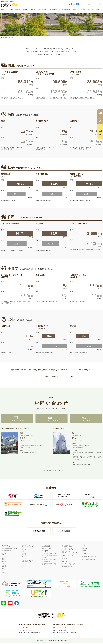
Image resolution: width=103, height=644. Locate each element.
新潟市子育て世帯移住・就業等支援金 (49, 561)
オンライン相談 (17, 421)
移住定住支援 (46, 547)
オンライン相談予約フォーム (71, 565)
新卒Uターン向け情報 (89, 560)
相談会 (84, 552)
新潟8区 (18, 10)
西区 (3, 572)
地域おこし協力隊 (79, 10)
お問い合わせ (66, 562)
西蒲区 (4, 574)
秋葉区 (4, 567)
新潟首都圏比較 (6, 552)
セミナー (85, 549)
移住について (67, 10)
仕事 (23, 552)
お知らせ (99, 10)
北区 (3, 557)
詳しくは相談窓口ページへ (51, 471)
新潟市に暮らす (55, 10)
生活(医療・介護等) (28, 562)
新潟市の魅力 (6, 547)
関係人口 (91, 10)
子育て (24, 555)
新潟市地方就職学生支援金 (50, 565)
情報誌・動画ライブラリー (10, 549)
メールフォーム (51, 421)
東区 (3, 560)
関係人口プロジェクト (89, 557)
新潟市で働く (43, 10)
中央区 (4, 562)
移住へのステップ (47, 549)
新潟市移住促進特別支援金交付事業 (50, 557)
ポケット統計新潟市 (52, 377)
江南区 (4, 565)
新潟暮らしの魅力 (7, 10)
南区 (3, 569)
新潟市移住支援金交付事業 (50, 554)
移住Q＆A (45, 552)
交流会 (84, 554)
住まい (24, 559)
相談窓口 (86, 421)
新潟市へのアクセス (30, 10)
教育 (23, 557)
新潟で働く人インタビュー (70, 553)
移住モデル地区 (67, 547)
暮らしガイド (26, 550)
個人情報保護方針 (67, 567)
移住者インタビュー (68, 550)
